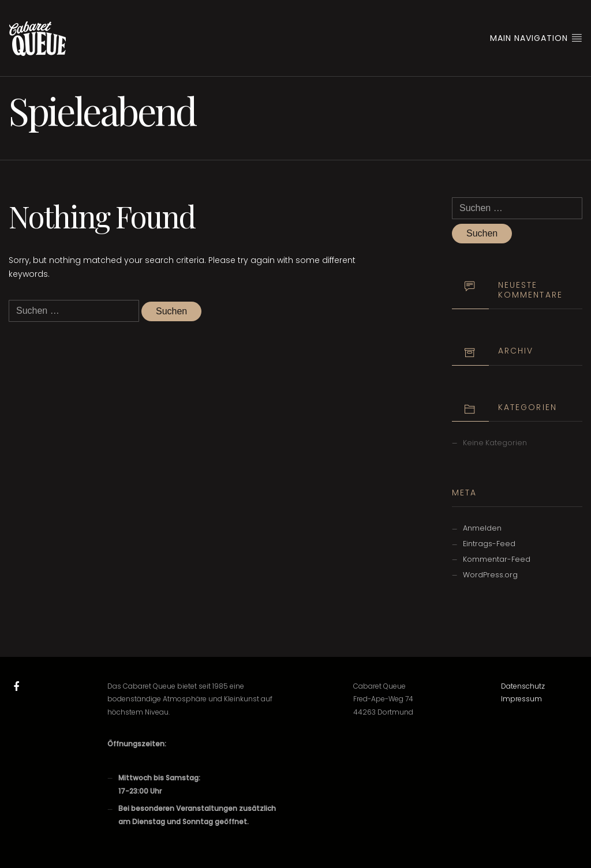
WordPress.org (490, 575)
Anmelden (482, 528)
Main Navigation (536, 38)
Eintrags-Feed (489, 544)
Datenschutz (523, 686)
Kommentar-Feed (497, 559)
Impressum (521, 699)
